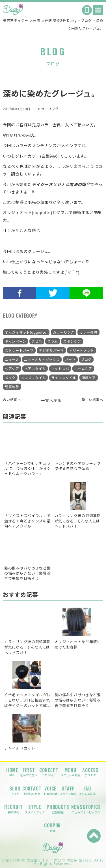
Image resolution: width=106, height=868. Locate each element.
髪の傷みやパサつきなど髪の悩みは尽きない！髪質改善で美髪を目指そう (78, 700)
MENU (70, 772)
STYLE (35, 809)
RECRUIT (14, 809)
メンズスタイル (33, 378)
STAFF (68, 791)
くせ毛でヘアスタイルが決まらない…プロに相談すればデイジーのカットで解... (27, 700)
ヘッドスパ (60, 369)
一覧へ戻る (51, 400)
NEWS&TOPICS (86, 809)
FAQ (87, 791)
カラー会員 (88, 332)
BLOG (15, 791)
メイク (10, 378)
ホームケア (83, 369)
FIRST (29, 772)
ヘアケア (12, 369)
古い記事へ (12, 400)
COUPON (52, 828)
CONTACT (32, 791)
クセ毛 (37, 341)
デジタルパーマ (51, 351)
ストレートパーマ (19, 351)
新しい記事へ (92, 400)
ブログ (86, 360)
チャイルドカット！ (22, 748)
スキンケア (72, 341)
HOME (12, 772)
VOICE (51, 791)
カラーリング (48, 109)
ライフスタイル (64, 378)
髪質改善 (12, 387)
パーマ (70, 360)
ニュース (12, 360)
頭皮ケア (89, 378)
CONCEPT (49, 772)
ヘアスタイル (35, 369)
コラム (53, 341)
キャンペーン (15, 341)
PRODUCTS (58, 809)
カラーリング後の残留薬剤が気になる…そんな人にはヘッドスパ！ (27, 647)
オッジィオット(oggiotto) (26, 332)
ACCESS (90, 772)
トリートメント (82, 351)
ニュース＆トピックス (42, 360)
